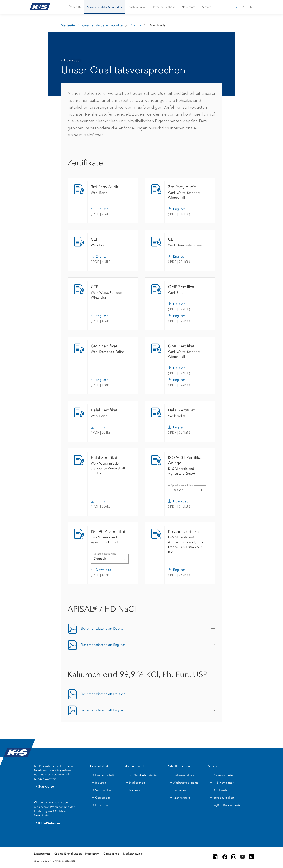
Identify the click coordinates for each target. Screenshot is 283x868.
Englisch (102, 209)
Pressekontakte (221, 775)
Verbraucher (102, 790)
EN (250, 7)
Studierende (135, 783)
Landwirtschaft (103, 775)
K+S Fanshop (220, 790)
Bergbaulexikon (222, 798)
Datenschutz (42, 854)
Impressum (92, 854)
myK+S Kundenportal (225, 805)
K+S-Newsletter (222, 783)
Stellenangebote (182, 775)
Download (181, 501)
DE (243, 7)
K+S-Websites (47, 823)
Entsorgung (101, 805)
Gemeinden (101, 798)
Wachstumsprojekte (184, 783)
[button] (75, 7)
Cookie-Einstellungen (68, 854)
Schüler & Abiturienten (142, 775)
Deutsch (179, 304)
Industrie (99, 783)
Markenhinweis (133, 854)
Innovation (178, 790)
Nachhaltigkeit (180, 798)
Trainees (132, 790)
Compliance (111, 854)
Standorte (44, 786)
